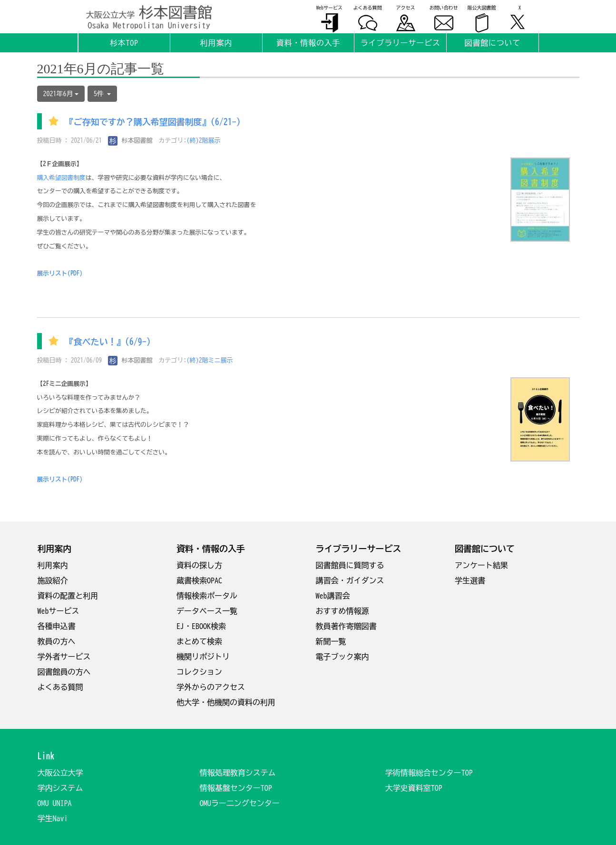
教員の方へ (57, 641)
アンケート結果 (481, 565)
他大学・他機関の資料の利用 (226, 702)
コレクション (199, 672)
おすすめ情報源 (342, 611)
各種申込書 (57, 626)
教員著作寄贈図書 (346, 626)
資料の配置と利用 (68, 596)
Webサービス (59, 611)
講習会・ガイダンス (350, 580)
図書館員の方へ (64, 672)
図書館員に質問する (350, 565)
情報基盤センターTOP (236, 788)
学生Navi (53, 818)
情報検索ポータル (207, 596)
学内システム (60, 788)
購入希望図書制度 (61, 178)
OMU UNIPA (55, 803)
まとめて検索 (199, 641)
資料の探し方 (199, 565)
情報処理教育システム (238, 773)
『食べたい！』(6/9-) (108, 342)
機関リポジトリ (203, 657)
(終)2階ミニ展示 (210, 360)
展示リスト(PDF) (60, 273)
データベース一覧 (207, 611)
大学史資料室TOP (414, 788)
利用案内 (53, 565)
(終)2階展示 (204, 141)
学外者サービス (64, 657)
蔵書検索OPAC (199, 580)
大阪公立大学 (60, 773)
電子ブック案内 (342, 657)
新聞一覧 (331, 641)
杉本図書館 (130, 141)
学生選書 (470, 580)
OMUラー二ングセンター (240, 803)
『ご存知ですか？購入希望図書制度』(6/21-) (153, 122)
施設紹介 (53, 580)
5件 (102, 94)
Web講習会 (333, 596)
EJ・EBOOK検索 (201, 626)
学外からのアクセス (211, 687)
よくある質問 (60, 687)
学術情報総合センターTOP (429, 773)
